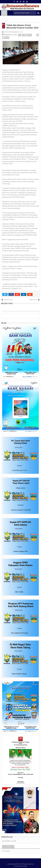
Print (29, 35)
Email (6, 38)
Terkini (8, 847)
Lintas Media (11, 864)
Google (24, 866)
